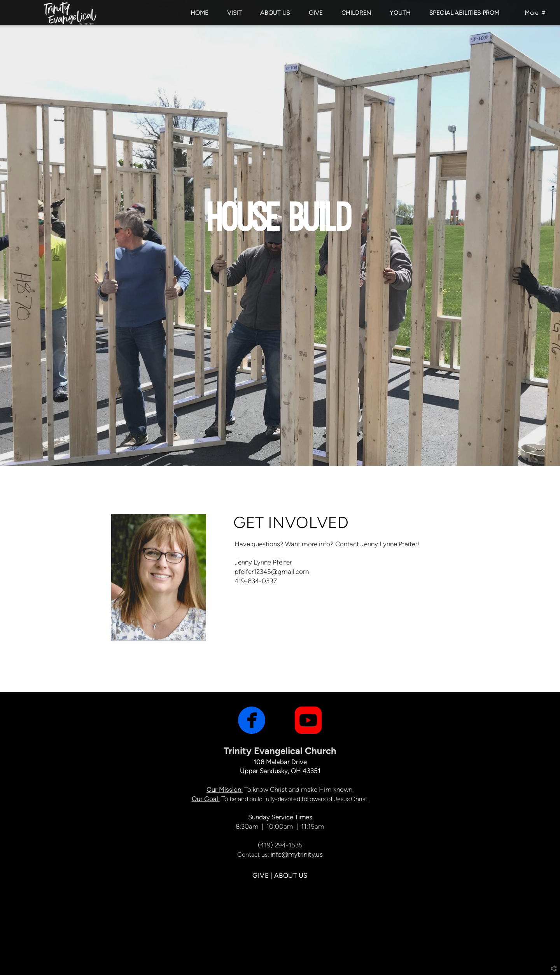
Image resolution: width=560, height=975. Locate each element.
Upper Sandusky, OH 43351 (280, 771)
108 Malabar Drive (280, 762)
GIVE (261, 875)
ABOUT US (291, 875)
